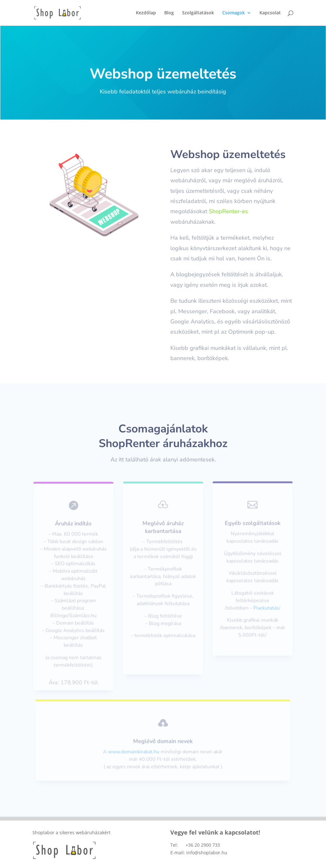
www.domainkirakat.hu (134, 752)
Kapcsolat (270, 13)
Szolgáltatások (198, 13)
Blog (169, 13)
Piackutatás (266, 607)
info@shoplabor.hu (207, 853)
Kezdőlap (146, 13)
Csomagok (234, 13)
